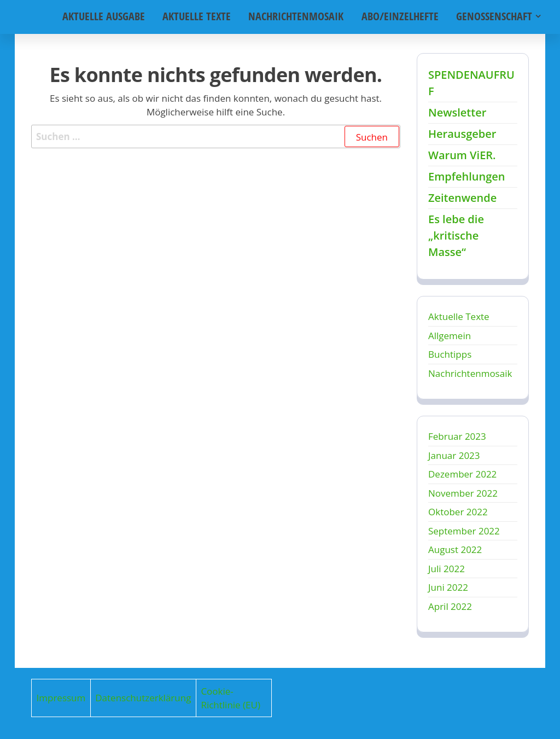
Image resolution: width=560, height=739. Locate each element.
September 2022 (464, 531)
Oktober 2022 (458, 512)
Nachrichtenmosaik (298, 17)
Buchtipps (450, 354)
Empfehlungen (466, 176)
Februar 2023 (457, 436)
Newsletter (457, 112)
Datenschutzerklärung (143, 698)
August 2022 (455, 549)
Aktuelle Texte (200, 17)
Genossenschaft (494, 17)
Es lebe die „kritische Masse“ (456, 235)
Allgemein (450, 336)
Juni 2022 (448, 587)
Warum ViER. (462, 155)
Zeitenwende (462, 198)
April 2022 (450, 606)
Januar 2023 (454, 455)
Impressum (61, 698)
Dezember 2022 (462, 474)
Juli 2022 (447, 569)
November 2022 (463, 493)
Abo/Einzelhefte (401, 17)
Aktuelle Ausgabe (108, 17)
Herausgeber (462, 134)
